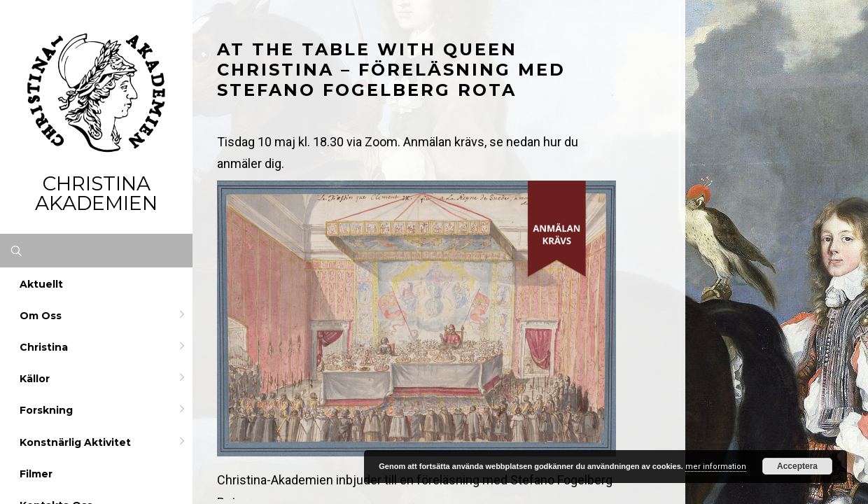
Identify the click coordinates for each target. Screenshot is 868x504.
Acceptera (797, 466)
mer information (716, 467)
